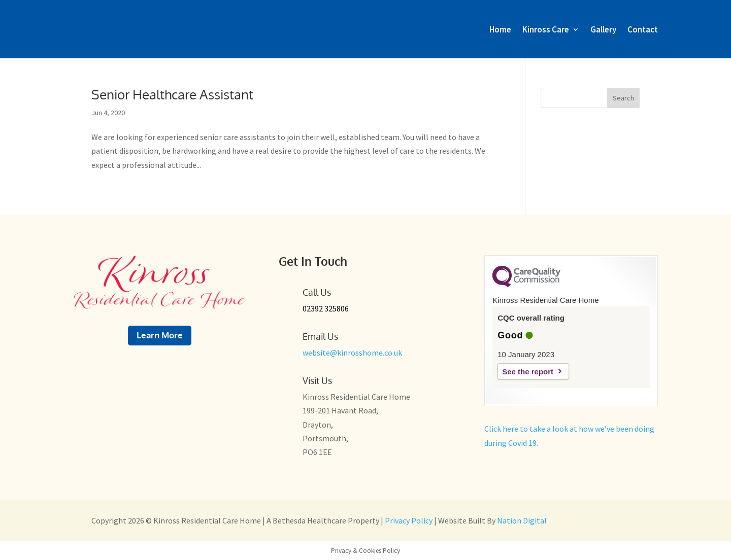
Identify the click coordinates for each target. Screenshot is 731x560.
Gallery (603, 29)
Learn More (160, 335)
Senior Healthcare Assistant (172, 94)
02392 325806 (326, 308)
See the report (528, 372)
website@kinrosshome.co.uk (352, 353)
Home (500, 29)
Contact (643, 29)
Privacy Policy (409, 520)
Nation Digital (522, 520)
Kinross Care (546, 29)
